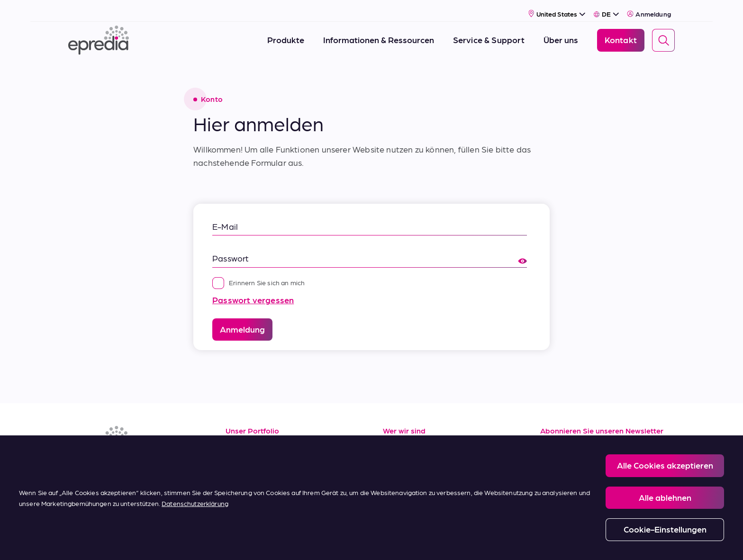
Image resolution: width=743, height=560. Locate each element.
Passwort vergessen (253, 288)
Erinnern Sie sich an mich (259, 271)
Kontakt (399, 501)
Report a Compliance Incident (395, 542)
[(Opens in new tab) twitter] (146, 464)
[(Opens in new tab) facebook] (100, 464)
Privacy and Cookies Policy (304, 542)
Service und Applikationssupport (290, 459)
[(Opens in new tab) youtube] (123, 464)
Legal (243, 542)
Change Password (475, 542)
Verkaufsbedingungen (268, 480)
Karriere (398, 459)
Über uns (400, 438)
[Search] (663, 35)
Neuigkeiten (406, 480)
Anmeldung (649, 8)
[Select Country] (557, 8)
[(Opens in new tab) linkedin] (78, 464)
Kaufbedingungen (261, 501)
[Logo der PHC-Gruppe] (84, 542)
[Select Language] (606, 8)
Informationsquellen (265, 438)
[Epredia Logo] (99, 34)
